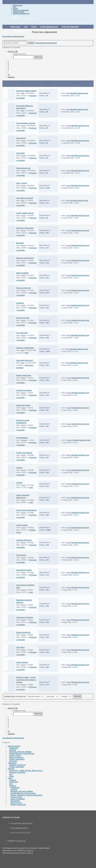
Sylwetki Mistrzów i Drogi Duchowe (22, 754)
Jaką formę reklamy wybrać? (26, 91)
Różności (11, 769)
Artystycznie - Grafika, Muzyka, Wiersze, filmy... (26, 771)
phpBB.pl (30, 853)
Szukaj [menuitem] (14, 9)
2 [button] (8, 63)
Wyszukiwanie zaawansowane (13, 36)
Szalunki (19, 483)
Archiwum (13, 786)
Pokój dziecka (21, 555)
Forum (10, 778)
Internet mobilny (22, 525)
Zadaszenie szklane (23, 405)
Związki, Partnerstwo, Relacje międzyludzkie (26, 795)
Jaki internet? (21, 138)
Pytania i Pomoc (15, 755)
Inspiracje (13, 750)
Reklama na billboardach (25, 348)
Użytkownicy (14, 782)
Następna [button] (11, 77)
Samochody (20, 153)
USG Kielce (20, 647)
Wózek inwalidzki (22, 273)
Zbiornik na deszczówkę (25, 228)
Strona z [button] (13, 52)
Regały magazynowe (24, 375)
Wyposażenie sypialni (24, 570)
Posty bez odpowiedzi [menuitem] (20, 10)
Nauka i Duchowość (16, 757)
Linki (27, 353)
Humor (12, 776)
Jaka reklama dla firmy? (25, 360)
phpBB (21, 848)
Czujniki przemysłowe (24, 390)
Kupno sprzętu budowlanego (26, 510)
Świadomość (14, 748)
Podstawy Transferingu (17, 765)
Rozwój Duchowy (14, 746)
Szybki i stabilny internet (25, 213)
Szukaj (31, 43)
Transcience (12, 763)
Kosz (11, 784)
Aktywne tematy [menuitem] (17, 12)
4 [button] (8, 67)
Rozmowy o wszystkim (17, 772)
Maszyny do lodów (23, 318)
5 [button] (8, 70)
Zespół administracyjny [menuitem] (20, 13)
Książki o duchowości (17, 759)
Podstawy (13, 780)
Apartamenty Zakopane (25, 617)
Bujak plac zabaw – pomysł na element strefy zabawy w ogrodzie (26, 680)
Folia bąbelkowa (22, 438)
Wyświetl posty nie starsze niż (24, 697)
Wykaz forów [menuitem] (16, 5)
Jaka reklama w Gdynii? (25, 198)
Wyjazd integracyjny (23, 632)
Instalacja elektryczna (24, 540)
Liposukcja (20, 303)
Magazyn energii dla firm (25, 258)
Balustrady (20, 243)
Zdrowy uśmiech (22, 662)
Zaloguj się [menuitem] (14, 17)
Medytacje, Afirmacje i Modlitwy (20, 752)
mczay (23, 126)
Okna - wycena (22, 183)
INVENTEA (30, 851)
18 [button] (9, 75)
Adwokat (19, 468)
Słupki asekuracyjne (23, 168)
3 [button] (8, 65)
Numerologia (15, 801)
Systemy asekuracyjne (24, 453)
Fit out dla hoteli (22, 333)
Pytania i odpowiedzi (17, 767)
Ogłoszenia (13, 761)
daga (23, 93)
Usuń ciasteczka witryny (19, 828)
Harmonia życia (16, 803)
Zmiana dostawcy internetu (26, 123)
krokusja (24, 440)
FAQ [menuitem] (13, 7)
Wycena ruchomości (23, 288)
